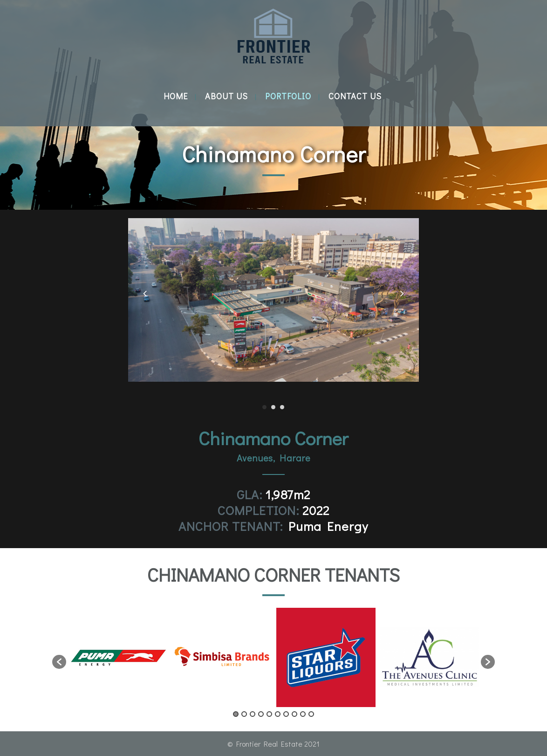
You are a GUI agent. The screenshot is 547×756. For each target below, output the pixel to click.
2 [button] (244, 714)
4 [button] (261, 714)
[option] (118, 657)
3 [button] (253, 714)
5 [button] (269, 714)
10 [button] (311, 714)
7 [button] (286, 714)
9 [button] (303, 714)
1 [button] (236, 714)
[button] (59, 662)
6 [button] (278, 714)
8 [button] (294, 714)
